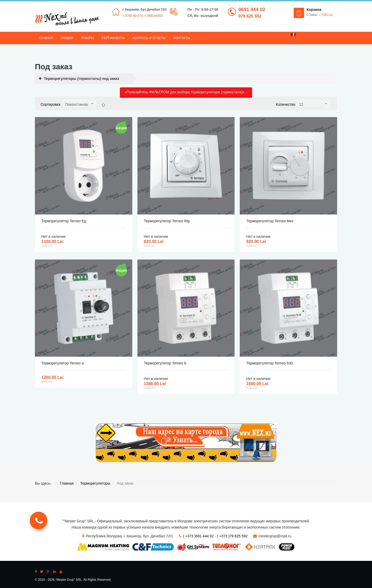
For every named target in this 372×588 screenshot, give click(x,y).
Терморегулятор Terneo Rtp (167, 221)
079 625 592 (250, 16)
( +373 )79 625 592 (232, 536)
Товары (87, 38)
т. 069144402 (154, 16)
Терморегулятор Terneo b (165, 363)
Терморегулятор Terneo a (63, 363)
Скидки (67, 38)
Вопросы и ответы (149, 38)
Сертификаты (113, 38)
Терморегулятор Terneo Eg (64, 221)
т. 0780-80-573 (133, 16)
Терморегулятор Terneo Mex (270, 221)
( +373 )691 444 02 (199, 536)
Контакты (182, 38)
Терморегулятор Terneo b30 (269, 363)
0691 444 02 (252, 9)
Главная (46, 38)
